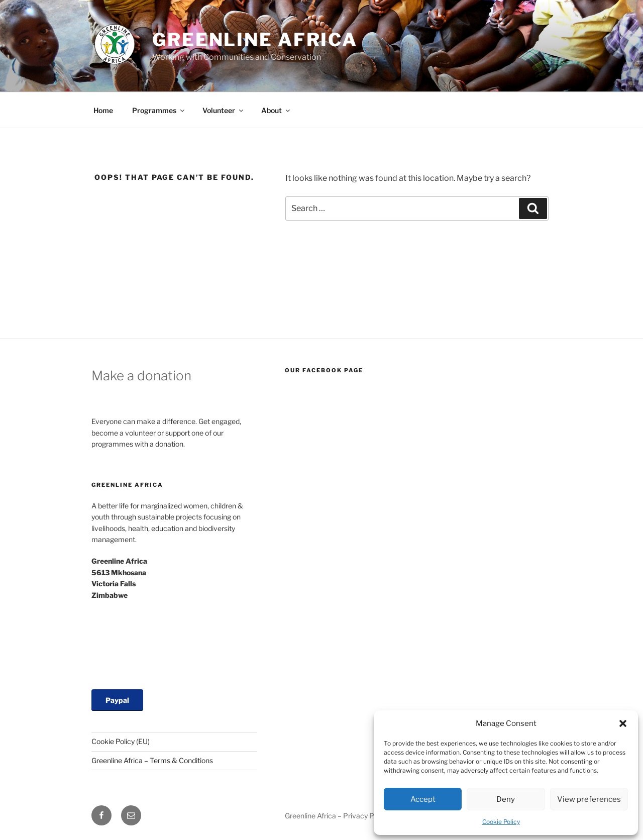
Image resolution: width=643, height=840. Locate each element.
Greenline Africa (255, 40)
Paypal (117, 700)
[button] (623, 723)
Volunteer (224, 110)
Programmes (159, 110)
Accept (423, 799)
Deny (506, 799)
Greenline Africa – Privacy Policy (337, 816)
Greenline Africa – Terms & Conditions (152, 760)
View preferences (589, 799)
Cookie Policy (501, 822)
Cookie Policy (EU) (121, 741)
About (276, 110)
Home (103, 110)
